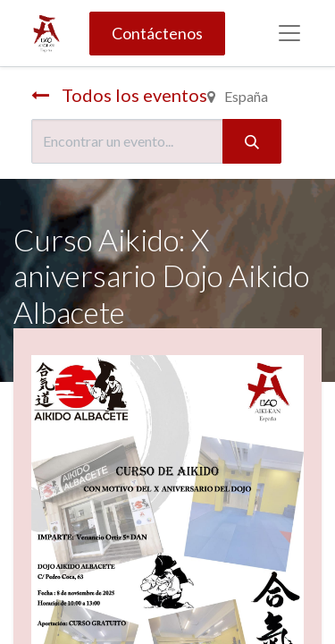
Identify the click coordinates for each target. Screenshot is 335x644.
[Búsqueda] (252, 141)
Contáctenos (157, 33)
